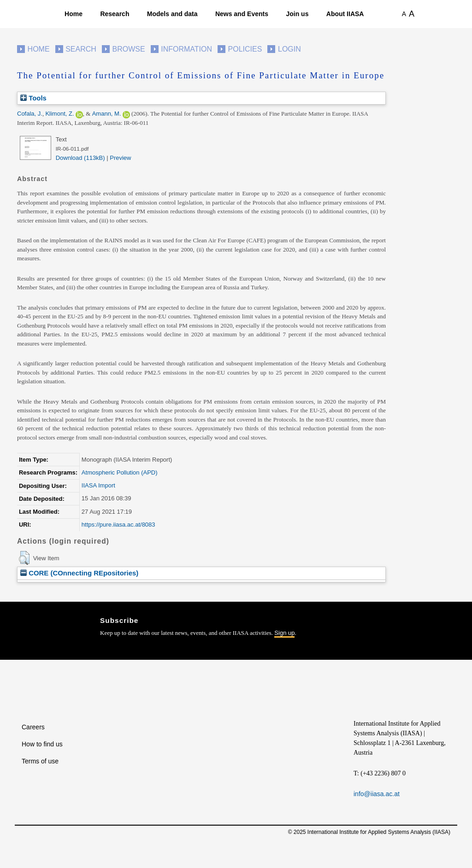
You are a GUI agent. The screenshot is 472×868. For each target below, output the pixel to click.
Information (186, 49)
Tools (33, 98)
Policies (245, 49)
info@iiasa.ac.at (377, 794)
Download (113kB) (80, 158)
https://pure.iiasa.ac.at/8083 (118, 525)
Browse (128, 49)
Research (115, 14)
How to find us (42, 744)
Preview (120, 158)
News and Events (242, 14)
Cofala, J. (30, 114)
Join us (297, 14)
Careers (33, 727)
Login (289, 49)
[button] (24, 558)
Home (74, 14)
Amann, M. (107, 114)
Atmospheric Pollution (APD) (120, 472)
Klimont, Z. (59, 114)
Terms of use (40, 761)
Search (81, 49)
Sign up (284, 633)
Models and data (172, 14)
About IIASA (345, 14)
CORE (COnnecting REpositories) (79, 573)
